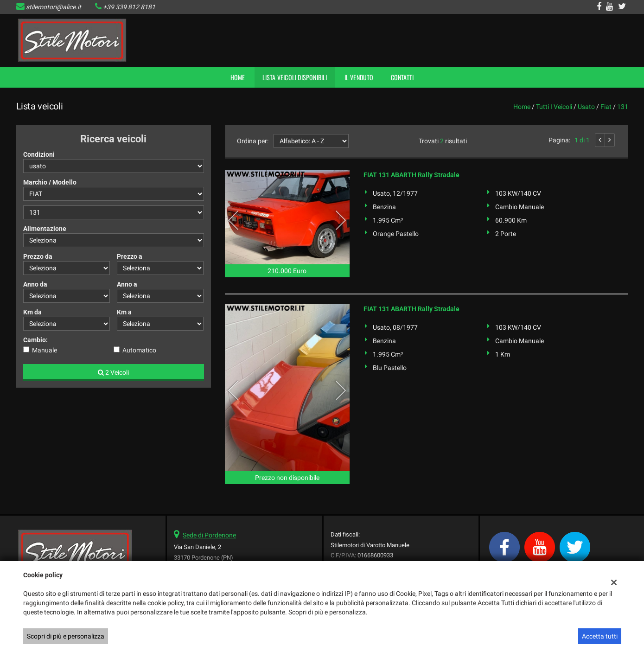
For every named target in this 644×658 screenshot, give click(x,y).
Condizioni (39, 154)
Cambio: (35, 340)
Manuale (45, 350)
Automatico (139, 350)
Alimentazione (45, 229)
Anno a (127, 284)
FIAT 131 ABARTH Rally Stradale (411, 175)
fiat (606, 107)
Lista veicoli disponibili (295, 77)
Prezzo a (130, 256)
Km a (124, 312)
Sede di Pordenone (209, 535)
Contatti (402, 77)
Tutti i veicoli (554, 107)
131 (623, 107)
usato (586, 107)
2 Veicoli (113, 372)
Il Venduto (359, 77)
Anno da (35, 284)
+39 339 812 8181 (129, 7)
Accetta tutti (600, 636)
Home (238, 77)
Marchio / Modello (50, 182)
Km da (32, 312)
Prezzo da (38, 256)
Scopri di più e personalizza (66, 636)
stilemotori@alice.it (54, 7)
